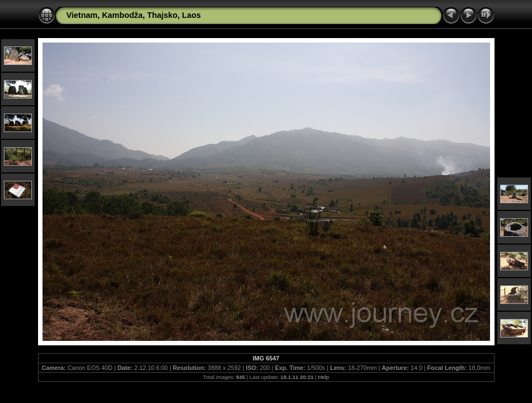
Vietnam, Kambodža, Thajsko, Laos (134, 15)
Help (323, 377)
